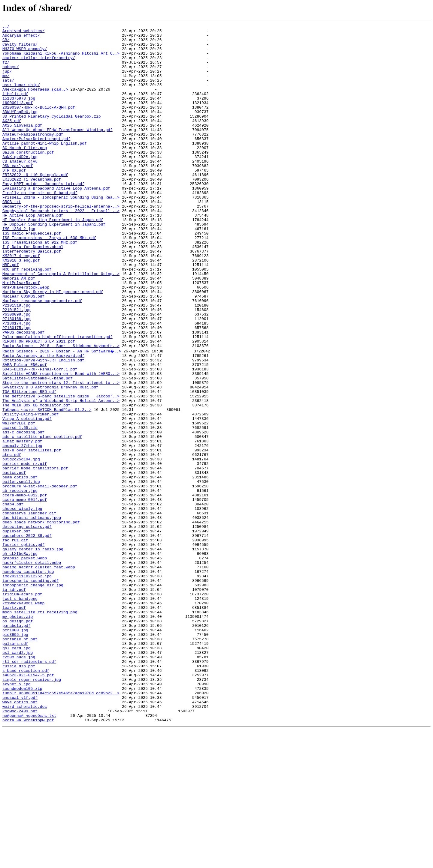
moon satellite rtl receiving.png (40, 729)
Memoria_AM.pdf (19, 329)
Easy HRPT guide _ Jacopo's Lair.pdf (43, 216)
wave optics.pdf (20, 837)
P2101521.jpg (17, 367)
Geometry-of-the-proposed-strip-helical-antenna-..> (61, 243)
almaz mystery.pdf (22, 524)
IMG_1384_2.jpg (19, 270)
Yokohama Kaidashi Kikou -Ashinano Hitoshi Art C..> (61, 59)
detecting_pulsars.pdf (27, 626)
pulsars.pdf (15, 767)
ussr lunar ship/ (21, 97)
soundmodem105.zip (22, 821)
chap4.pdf (13, 599)
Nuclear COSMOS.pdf (23, 351)
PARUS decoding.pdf (23, 394)
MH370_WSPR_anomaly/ (25, 54)
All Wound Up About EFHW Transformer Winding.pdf (58, 151)
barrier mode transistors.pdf (35, 556)
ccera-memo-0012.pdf (25, 588)
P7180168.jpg (17, 378)
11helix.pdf (15, 108)
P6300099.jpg (17, 373)
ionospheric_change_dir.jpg (33, 696)
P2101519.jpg (17, 362)
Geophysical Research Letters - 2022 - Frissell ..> (61, 248)
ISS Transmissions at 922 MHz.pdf (40, 286)
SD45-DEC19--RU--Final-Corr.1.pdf (40, 437)
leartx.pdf (14, 723)
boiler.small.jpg (21, 572)
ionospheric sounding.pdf (30, 691)
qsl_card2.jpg (18, 777)
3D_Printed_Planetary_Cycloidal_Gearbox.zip (52, 135)
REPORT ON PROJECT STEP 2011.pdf (39, 405)
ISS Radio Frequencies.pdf (32, 275)
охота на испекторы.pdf (28, 858)
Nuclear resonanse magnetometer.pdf (42, 356)
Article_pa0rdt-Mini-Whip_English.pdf (45, 167)
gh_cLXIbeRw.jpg (20, 659)
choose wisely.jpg (22, 605)
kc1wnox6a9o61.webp (23, 718)
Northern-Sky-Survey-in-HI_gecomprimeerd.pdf (53, 346)
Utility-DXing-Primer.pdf (30, 491)
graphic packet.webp (25, 664)
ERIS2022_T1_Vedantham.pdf (32, 211)
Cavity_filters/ (20, 49)
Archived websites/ (23, 32)
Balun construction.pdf (28, 178)
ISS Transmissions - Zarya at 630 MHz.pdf (49, 281)
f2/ (6, 70)
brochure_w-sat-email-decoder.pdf (40, 578)
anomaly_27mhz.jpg (22, 529)
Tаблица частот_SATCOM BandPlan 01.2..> (47, 486)
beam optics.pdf (20, 567)
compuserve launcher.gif (29, 610)
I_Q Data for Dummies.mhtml (33, 292)
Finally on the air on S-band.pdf (40, 227)
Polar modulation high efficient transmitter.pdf (58, 400)
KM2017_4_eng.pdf (21, 302)
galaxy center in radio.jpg (33, 653)
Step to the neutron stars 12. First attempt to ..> (61, 453)
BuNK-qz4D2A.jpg (20, 184)
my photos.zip (18, 734)
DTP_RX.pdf (14, 200)
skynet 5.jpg (17, 815)
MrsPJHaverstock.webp (26, 340)
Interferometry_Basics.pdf (32, 297)
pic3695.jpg (15, 756)
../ (6, 27)
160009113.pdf (18, 119)
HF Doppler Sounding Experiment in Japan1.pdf (54, 265)
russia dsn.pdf (19, 794)
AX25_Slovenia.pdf (22, 146)
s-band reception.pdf (26, 799)
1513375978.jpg (19, 113)
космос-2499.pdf (20, 848)
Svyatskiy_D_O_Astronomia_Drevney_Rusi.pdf (50, 459)
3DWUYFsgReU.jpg (20, 130)
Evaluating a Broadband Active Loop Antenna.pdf (56, 221)
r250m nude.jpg (19, 783)
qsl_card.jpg (17, 772)
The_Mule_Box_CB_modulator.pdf (36, 480)
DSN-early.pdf (18, 194)
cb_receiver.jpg (20, 583)
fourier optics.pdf (23, 648)
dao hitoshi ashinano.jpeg (32, 615)
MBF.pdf (11, 313)
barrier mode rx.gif (25, 551)
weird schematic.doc (25, 842)
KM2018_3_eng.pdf (21, 308)
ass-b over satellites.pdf (32, 534)
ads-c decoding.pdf (23, 513)
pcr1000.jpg (15, 750)
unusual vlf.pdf (20, 831)
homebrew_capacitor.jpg (28, 680)
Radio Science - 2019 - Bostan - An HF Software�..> (62, 416)
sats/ (8, 92)
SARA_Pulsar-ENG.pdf (25, 432)
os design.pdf (18, 740)
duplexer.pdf (17, 632)
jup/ (7, 81)
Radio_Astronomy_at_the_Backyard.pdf (43, 421)
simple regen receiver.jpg (32, 810)
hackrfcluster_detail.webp (32, 669)
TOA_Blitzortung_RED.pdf (29, 464)
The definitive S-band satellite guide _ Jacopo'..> (61, 470)
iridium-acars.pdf (22, 707)
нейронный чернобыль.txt (29, 853)
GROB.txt (12, 238)
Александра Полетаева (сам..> (35, 103)
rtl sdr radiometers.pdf (29, 788)
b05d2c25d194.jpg (21, 545)
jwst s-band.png (20, 713)
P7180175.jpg (17, 389)
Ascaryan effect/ (21, 38)
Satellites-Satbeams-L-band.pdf (38, 448)
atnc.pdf (12, 540)
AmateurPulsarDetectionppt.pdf (36, 162)
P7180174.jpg (17, 383)
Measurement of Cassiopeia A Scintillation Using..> (61, 324)
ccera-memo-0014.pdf (25, 594)
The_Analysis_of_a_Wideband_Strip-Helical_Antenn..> (61, 475)
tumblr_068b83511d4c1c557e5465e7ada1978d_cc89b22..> (61, 826)
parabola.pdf (17, 745)
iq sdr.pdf (14, 702)
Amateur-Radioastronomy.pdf (33, 157)
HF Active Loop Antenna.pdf (33, 254)
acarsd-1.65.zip (20, 507)
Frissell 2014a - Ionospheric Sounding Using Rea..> (61, 232)
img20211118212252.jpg (27, 686)
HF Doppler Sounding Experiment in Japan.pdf (53, 259)
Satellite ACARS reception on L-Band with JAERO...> (61, 443)
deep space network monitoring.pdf (41, 621)
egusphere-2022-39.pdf (27, 637)
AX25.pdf (12, 140)
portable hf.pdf (20, 761)
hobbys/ (11, 76)
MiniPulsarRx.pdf (21, 335)
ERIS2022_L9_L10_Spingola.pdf (35, 205)
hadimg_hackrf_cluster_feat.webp (39, 675)
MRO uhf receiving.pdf (27, 319)
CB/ (6, 43)
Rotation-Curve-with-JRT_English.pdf (43, 427)
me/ (6, 86)
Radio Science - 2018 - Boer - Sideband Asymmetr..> (61, 410)
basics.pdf (14, 561)
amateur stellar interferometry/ (39, 65)
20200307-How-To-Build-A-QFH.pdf (39, 124)
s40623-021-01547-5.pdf (28, 804)
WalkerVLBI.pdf (19, 502)
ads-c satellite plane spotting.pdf (42, 518)
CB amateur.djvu (20, 189)
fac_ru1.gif (15, 642)
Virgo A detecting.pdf (27, 497)
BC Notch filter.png (25, 173)
